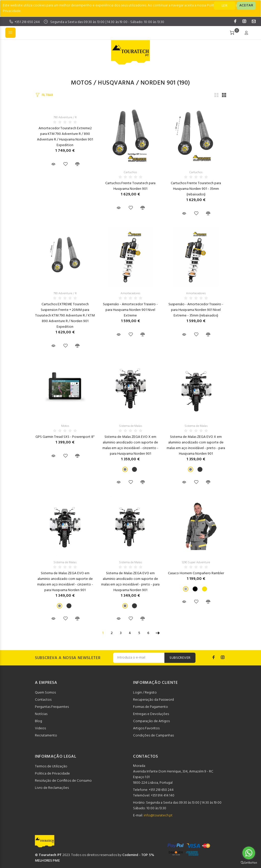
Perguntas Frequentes (52, 707)
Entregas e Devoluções (151, 714)
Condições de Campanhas (153, 736)
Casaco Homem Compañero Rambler (196, 573)
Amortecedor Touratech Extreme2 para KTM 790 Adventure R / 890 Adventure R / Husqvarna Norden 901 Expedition (65, 137)
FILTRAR (47, 95)
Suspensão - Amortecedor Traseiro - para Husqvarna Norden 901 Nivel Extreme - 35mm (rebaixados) (196, 310)
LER (225, 6)
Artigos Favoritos (146, 728)
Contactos (43, 700)
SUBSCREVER (180, 658)
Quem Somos (45, 693)
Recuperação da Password (153, 700)
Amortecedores (130, 294)
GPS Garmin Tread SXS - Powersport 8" (65, 437)
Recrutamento (46, 736)
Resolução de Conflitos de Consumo (63, 781)
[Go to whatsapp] (249, 853)
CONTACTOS (146, 757)
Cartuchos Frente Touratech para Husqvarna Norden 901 (130, 186)
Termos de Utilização (51, 766)
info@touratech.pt (158, 816)
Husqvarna (116, 83)
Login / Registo (145, 693)
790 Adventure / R (65, 118)
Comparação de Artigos (151, 721)
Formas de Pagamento (151, 707)
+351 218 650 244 (27, 22)
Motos (81, 83)
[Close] (246, 6)
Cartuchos (130, 172)
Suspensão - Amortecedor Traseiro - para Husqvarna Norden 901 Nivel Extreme (130, 310)
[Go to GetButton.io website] (249, 863)
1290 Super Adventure (196, 562)
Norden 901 (158, 83)
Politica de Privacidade (52, 774)
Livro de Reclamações (52, 788)
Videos (40, 728)
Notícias (41, 714)
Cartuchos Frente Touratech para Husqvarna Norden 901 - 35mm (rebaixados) (196, 189)
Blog (38, 721)
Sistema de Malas (130, 426)
